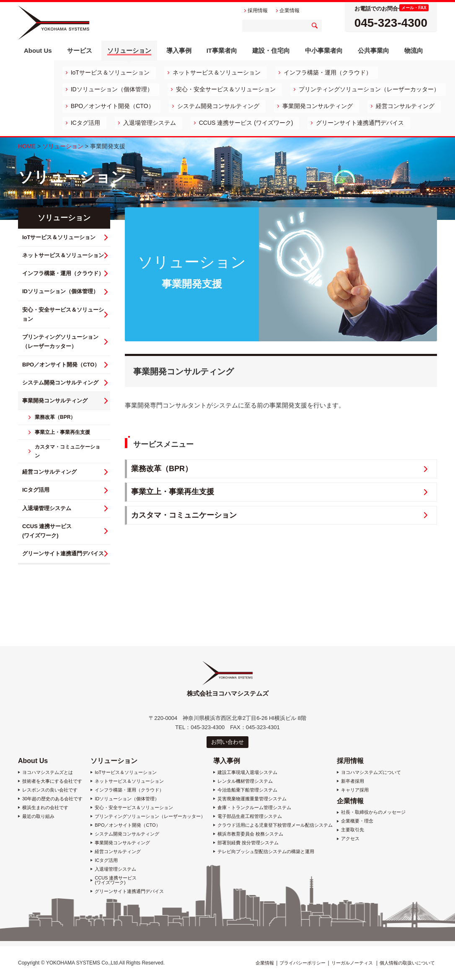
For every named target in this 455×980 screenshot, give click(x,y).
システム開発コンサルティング (218, 106)
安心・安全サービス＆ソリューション (226, 89)
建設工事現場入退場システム (247, 772)
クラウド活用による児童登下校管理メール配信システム (275, 825)
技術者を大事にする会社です (52, 781)
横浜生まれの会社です (45, 808)
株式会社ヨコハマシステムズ (54, 23)
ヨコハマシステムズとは (48, 772)
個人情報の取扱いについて (407, 963)
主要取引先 (353, 830)
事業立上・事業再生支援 (173, 492)
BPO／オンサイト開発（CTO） (112, 106)
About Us (33, 761)
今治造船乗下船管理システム (247, 790)
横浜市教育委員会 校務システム (250, 834)
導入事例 (227, 761)
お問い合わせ (227, 742)
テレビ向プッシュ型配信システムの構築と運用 (266, 852)
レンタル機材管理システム (245, 781)
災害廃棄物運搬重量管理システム (252, 799)
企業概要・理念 (357, 821)
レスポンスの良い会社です (50, 790)
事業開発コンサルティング (318, 106)
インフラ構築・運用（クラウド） (328, 72)
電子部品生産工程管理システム (250, 816)
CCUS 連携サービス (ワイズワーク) (246, 123)
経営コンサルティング (405, 106)
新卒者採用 (353, 781)
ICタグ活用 (85, 123)
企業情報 (350, 801)
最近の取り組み (38, 816)
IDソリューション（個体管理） (112, 89)
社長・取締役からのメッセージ (373, 812)
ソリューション (63, 146)
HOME (27, 146)
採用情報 (350, 761)
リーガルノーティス (352, 963)
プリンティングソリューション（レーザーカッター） (369, 89)
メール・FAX (414, 8)
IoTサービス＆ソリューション (110, 72)
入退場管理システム (150, 123)
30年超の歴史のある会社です (52, 799)
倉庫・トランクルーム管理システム (254, 808)
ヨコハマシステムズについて (371, 772)
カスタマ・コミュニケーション (184, 515)
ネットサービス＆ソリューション (217, 72)
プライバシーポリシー (302, 963)
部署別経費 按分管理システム (248, 843)
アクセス (350, 839)
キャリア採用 (355, 790)
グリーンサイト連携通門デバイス (360, 123)
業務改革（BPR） (162, 469)
